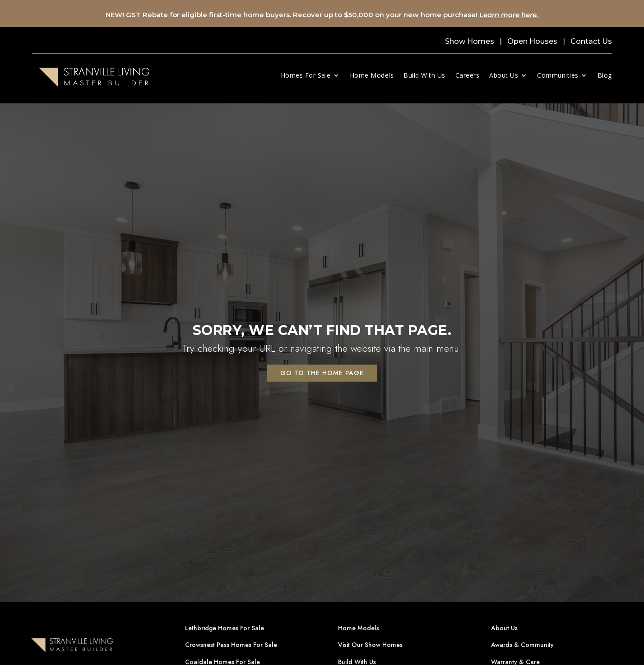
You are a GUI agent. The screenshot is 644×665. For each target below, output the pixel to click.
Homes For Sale (306, 75)
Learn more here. (509, 15)
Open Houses (532, 41)
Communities (558, 75)
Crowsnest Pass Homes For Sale (231, 645)
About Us (504, 75)
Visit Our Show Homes (370, 645)
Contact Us (591, 41)
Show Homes (470, 41)
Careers (468, 75)
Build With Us (424, 75)
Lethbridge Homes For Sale (225, 628)
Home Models (372, 75)
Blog (605, 75)
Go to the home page (322, 373)
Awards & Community (522, 645)
